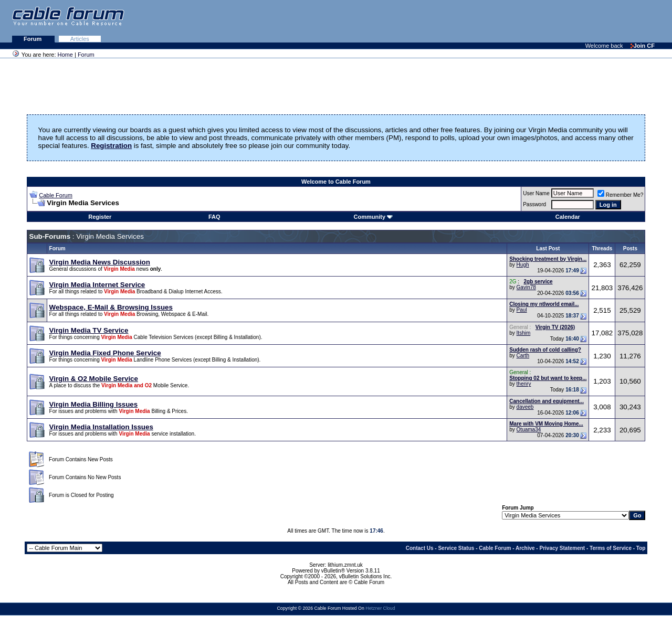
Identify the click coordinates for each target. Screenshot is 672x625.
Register (100, 217)
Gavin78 (526, 287)
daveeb (525, 407)
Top (641, 548)
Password (534, 204)
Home (65, 55)
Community (374, 217)
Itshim (524, 333)
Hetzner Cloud (380, 608)
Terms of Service (611, 548)
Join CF (643, 46)
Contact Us (420, 548)
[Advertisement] (544, 21)
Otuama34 (529, 430)
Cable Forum (56, 195)
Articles (80, 39)
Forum (33, 39)
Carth (523, 356)
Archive (525, 548)
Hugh (523, 265)
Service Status (456, 548)
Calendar (568, 217)
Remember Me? (621, 195)
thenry (524, 384)
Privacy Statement (562, 548)
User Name (536, 193)
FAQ (214, 217)
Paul (522, 310)
